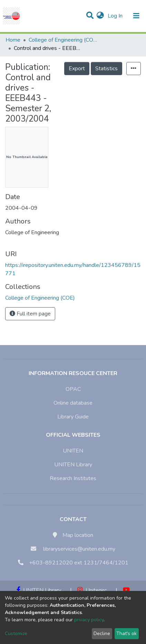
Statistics (106, 69)
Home (13, 40)
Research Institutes (73, 478)
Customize (16, 633)
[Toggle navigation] (136, 16)
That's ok (126, 633)
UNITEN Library (73, 465)
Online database (73, 403)
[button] (100, 16)
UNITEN (73, 451)
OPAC (73, 389)
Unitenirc (92, 590)
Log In (116, 16)
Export (77, 69)
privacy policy (89, 620)
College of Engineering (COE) (63, 40)
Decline (102, 633)
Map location (78, 535)
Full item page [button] (30, 314)
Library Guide (73, 417)
